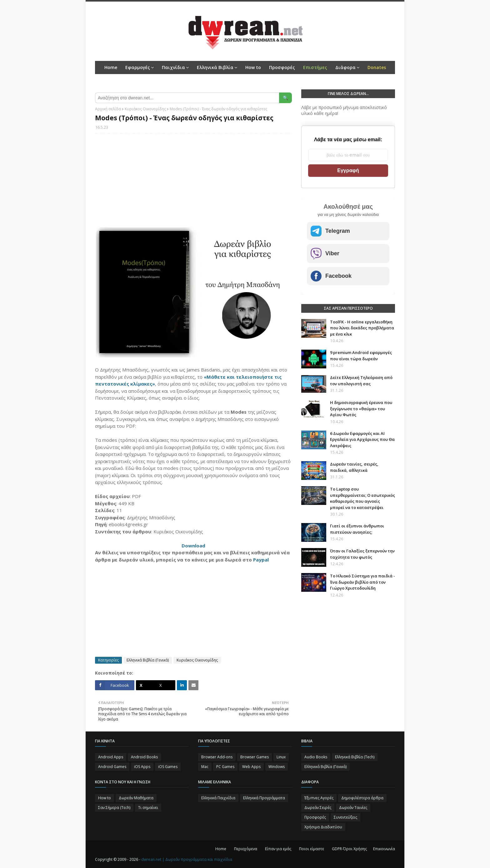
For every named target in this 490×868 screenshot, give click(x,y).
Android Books (144, 757)
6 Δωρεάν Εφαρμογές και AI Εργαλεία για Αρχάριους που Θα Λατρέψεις (362, 439)
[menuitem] (315, 67)
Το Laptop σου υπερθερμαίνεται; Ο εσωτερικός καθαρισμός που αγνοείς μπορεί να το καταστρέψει (362, 498)
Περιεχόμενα (246, 849)
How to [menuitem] (253, 67)
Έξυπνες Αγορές (319, 798)
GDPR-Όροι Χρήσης (349, 849)
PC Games (225, 767)
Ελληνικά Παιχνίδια (218, 798)
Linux (281, 757)
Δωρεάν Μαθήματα (136, 798)
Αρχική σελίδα (108, 109)
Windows (277, 767)
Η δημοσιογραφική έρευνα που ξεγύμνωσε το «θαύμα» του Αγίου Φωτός (361, 409)
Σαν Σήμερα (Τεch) (114, 808)
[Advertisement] (193, 183)
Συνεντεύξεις (345, 817)
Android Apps (111, 757)
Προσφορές (315, 817)
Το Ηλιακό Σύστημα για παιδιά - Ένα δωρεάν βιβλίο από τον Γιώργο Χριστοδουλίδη (362, 582)
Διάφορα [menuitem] (345, 67)
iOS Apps (142, 767)
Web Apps (251, 767)
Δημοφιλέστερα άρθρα (362, 798)
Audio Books (316, 757)
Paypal (261, 560)
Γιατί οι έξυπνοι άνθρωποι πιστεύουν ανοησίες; (357, 529)
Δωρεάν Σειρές (318, 808)
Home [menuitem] (111, 67)
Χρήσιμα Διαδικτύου (323, 827)
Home (221, 849)
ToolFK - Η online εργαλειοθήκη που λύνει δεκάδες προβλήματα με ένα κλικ (362, 328)
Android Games (112, 767)
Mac (205, 767)
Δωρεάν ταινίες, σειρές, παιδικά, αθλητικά (354, 467)
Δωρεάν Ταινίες (353, 808)
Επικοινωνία (384, 849)
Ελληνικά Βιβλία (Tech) (355, 757)
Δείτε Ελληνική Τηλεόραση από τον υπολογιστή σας (361, 381)
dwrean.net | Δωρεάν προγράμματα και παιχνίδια (187, 859)
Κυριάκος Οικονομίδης (145, 109)
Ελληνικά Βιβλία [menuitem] (215, 67)
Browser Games (255, 757)
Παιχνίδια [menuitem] (173, 67)
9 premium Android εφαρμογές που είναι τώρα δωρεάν (361, 356)
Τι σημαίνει (148, 808)
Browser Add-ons (217, 757)
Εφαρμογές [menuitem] (138, 67)
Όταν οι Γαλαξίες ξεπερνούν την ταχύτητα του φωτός (362, 554)
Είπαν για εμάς (278, 849)
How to (105, 798)
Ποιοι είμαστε (312, 849)
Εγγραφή (348, 170)
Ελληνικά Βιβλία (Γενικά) (148, 660)
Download (193, 546)
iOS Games (168, 767)
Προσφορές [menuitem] (282, 67)
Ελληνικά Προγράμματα (264, 798)
